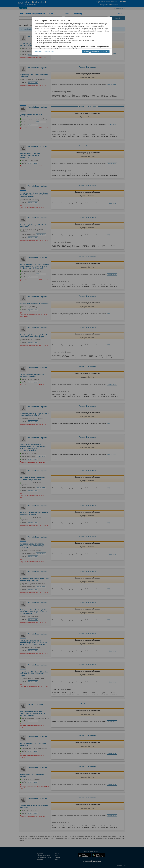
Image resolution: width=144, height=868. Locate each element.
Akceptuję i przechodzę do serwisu (96, 52)
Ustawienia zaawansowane (44, 52)
